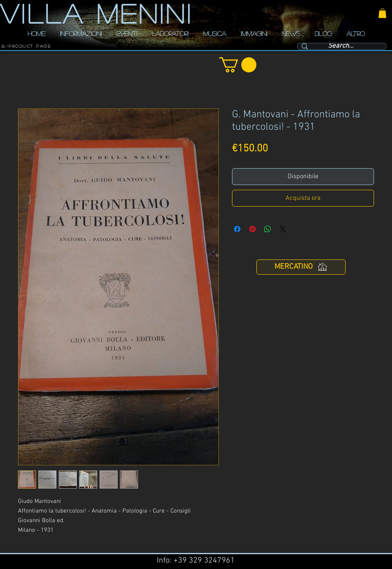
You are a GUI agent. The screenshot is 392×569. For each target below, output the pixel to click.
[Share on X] (283, 229)
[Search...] (341, 46)
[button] (382, 13)
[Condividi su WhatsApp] (268, 229)
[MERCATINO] (301, 267)
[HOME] (3, 46)
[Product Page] (30, 46)
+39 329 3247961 (204, 561)
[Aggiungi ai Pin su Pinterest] (252, 229)
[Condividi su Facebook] (237, 229)
